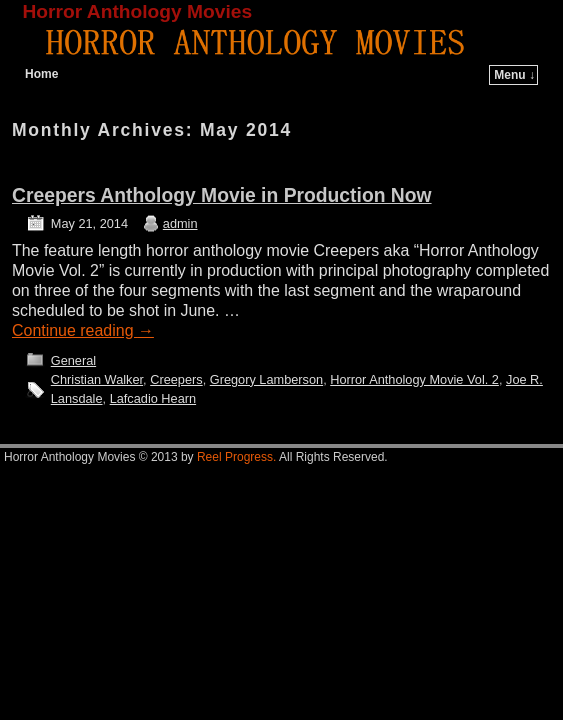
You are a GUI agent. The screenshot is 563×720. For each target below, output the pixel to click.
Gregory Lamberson (266, 379)
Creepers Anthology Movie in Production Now (222, 195)
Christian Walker (97, 379)
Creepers (176, 379)
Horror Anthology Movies (138, 11)
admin (180, 223)
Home (41, 74)
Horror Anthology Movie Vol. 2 (414, 379)
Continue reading (83, 330)
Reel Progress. (236, 457)
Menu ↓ (514, 75)
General (73, 360)
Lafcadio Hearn (153, 398)
